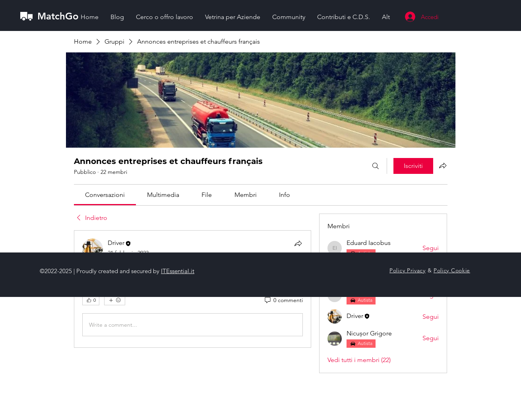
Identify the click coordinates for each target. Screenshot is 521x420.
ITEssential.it (178, 271)
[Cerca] (376, 166)
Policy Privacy (408, 270)
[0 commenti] (283, 301)
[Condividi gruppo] (443, 166)
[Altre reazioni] (115, 300)
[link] (105, 195)
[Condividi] (298, 243)
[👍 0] (91, 300)
